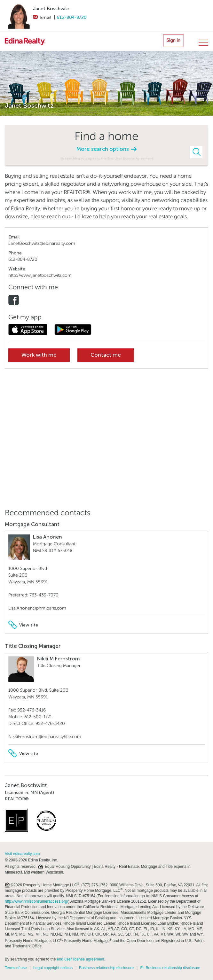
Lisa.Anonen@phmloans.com (37, 608)
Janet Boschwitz (51, 9)
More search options (106, 149)
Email (42, 17)
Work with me (39, 355)
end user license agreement (81, 959)
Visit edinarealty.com (22, 854)
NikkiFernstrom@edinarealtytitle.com (45, 737)
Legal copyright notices (53, 968)
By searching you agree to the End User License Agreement (107, 158)
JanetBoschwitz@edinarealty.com (42, 243)
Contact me (106, 355)
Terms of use (16, 968)
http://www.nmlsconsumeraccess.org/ (36, 901)
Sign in (174, 40)
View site (23, 625)
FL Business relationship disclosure (170, 968)
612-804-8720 (72, 17)
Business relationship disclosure (106, 968)
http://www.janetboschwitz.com (40, 275)
